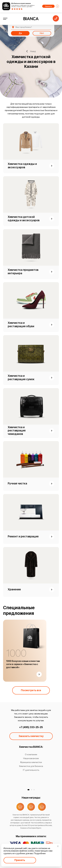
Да (20, 33)
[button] (28, 790)
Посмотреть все (31, 690)
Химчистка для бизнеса (31, 766)
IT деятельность (31, 770)
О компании (31, 754)
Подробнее (40, 853)
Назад (31, 51)
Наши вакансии (31, 758)
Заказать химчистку (31, 736)
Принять (20, 860)
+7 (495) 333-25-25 (31, 727)
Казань (24, 27)
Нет (42, 33)
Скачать (48, 6)
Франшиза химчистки (31, 762)
